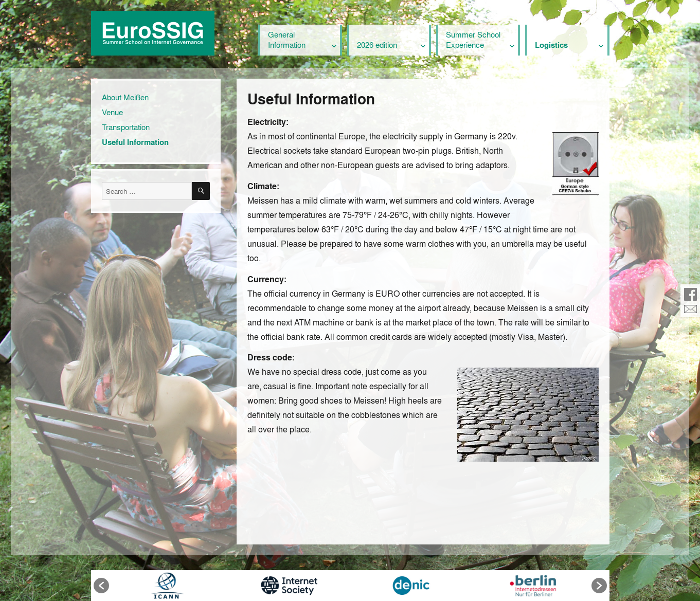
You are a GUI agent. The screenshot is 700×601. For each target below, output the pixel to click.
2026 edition (377, 45)
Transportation (126, 127)
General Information (287, 40)
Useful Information (135, 142)
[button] (101, 586)
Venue (112, 112)
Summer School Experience (473, 40)
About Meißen (125, 97)
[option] (167, 586)
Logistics (551, 45)
